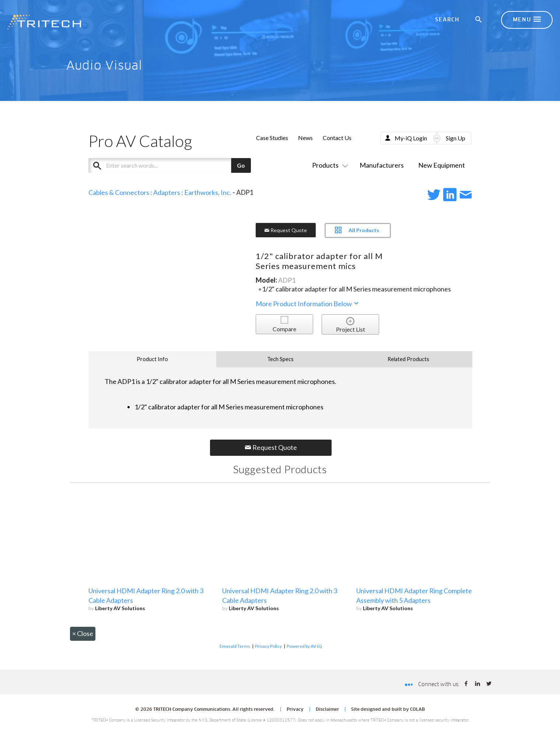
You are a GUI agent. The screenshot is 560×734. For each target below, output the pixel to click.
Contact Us (337, 138)
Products (329, 165)
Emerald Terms (235, 646)
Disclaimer (327, 710)
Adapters (167, 192)
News (305, 138)
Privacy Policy (268, 646)
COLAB (417, 710)
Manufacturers (382, 165)
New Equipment (442, 165)
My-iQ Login (411, 138)
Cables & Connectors (119, 192)
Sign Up (456, 138)
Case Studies (272, 138)
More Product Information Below (308, 304)
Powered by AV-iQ (304, 646)
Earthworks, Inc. (208, 192)
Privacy (295, 710)
